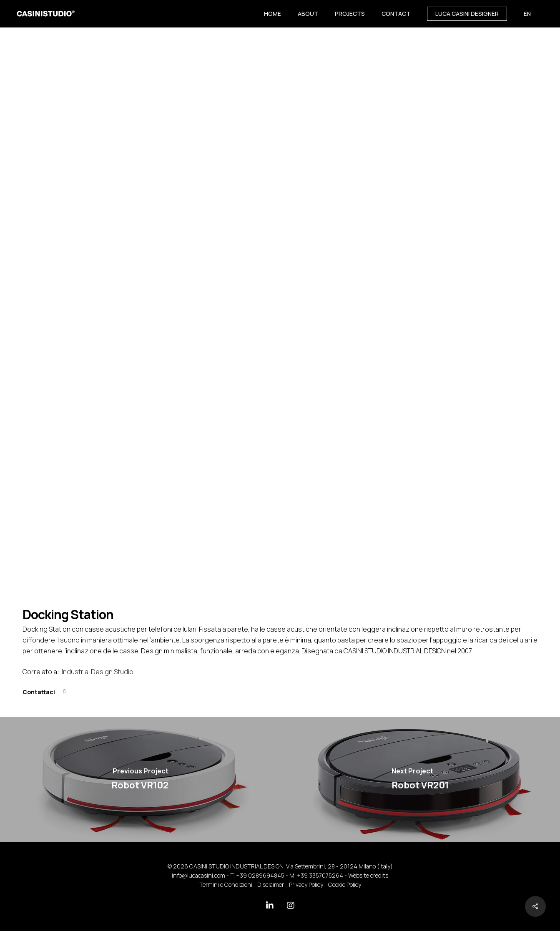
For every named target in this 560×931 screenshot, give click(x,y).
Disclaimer (271, 885)
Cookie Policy (345, 885)
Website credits (368, 875)
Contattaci (39, 692)
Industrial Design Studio (98, 672)
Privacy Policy (306, 885)
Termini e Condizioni (226, 885)
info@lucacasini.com (198, 875)
